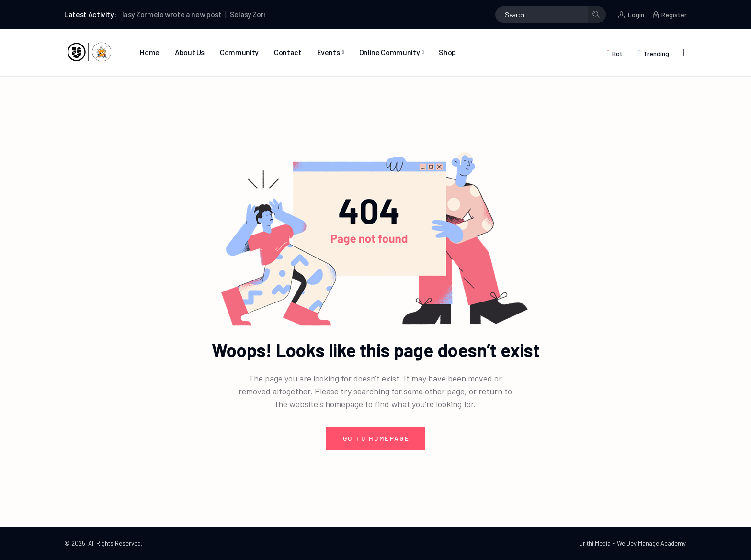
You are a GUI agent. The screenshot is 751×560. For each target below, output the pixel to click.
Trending (656, 53)
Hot (617, 53)
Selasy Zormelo (140, 14)
